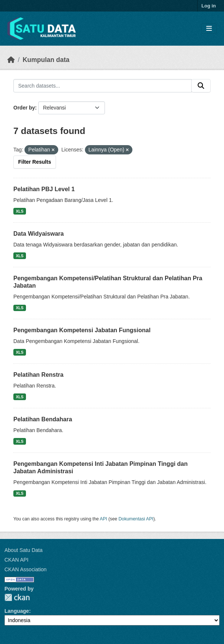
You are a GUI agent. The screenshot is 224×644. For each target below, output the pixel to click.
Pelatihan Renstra (38, 375)
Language (17, 611)
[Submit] (201, 86)
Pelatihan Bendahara (43, 419)
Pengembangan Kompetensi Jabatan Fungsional (82, 330)
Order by (24, 108)
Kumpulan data (46, 60)
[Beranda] (11, 60)
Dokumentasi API (136, 519)
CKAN (17, 597)
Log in (209, 6)
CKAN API (17, 560)
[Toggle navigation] (209, 29)
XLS (20, 211)
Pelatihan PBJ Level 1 (44, 189)
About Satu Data (24, 550)
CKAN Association (26, 569)
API (103, 519)
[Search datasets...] (103, 86)
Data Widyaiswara (39, 234)
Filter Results (35, 162)
